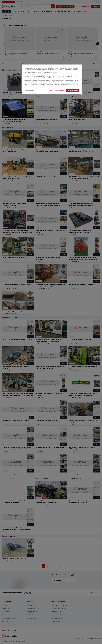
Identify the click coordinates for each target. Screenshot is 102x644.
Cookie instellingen (30, 90)
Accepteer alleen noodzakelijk (57, 90)
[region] (52, 80)
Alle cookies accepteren (73, 90)
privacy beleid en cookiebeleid (50, 82)
